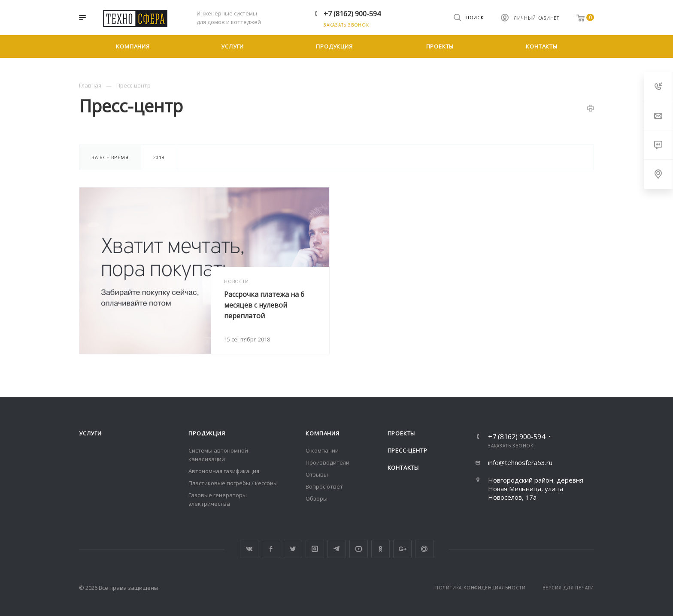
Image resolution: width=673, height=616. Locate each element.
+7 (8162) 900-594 (352, 14)
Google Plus (402, 549)
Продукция (207, 433)
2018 (159, 157)
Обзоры (317, 498)
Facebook (271, 549)
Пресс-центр (408, 450)
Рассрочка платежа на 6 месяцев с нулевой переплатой (264, 305)
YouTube (359, 549)
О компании (322, 450)
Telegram (337, 549)
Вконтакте (249, 549)
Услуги (90, 433)
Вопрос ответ (324, 486)
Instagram (315, 549)
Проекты (402, 433)
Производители (327, 462)
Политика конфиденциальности (480, 588)
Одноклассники (380, 549)
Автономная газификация (224, 471)
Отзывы (317, 474)
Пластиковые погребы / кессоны (233, 483)
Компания (322, 433)
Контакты (403, 468)
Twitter (293, 549)
